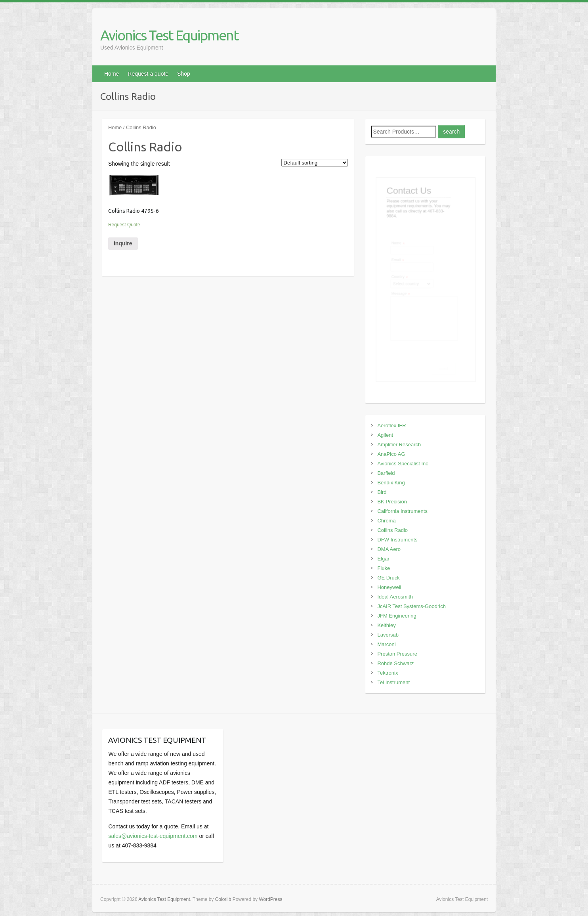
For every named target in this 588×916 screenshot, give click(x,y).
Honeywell (389, 587)
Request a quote (148, 74)
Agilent (385, 435)
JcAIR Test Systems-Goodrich (411, 606)
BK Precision (392, 502)
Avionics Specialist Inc (403, 464)
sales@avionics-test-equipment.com (153, 836)
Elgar (383, 559)
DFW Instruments (397, 540)
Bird (382, 492)
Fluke (384, 568)
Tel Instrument (393, 682)
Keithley (386, 625)
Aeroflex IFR (391, 425)
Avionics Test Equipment (169, 35)
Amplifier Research (399, 445)
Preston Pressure (397, 654)
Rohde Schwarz (395, 663)
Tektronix (388, 673)
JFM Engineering (397, 616)
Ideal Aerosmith (395, 597)
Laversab (388, 635)
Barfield (386, 473)
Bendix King (391, 483)
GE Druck (388, 578)
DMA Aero (389, 549)
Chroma (386, 521)
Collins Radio (392, 530)
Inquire (123, 243)
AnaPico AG (391, 454)
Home (112, 74)
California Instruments (402, 511)
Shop (184, 74)
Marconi (386, 644)
